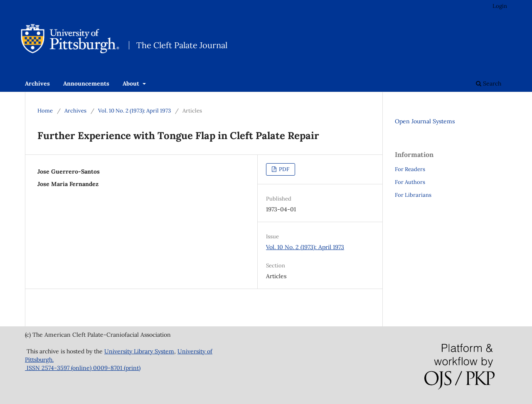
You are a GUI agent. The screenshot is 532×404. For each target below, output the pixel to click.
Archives (37, 83)
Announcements (86, 83)
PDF (283, 169)
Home (45, 111)
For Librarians (413, 195)
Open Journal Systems (425, 121)
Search (489, 83)
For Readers (410, 169)
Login (500, 6)
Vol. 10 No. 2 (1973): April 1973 (134, 111)
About (132, 83)
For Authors (410, 182)
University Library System (139, 351)
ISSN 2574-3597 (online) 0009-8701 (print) (83, 368)
